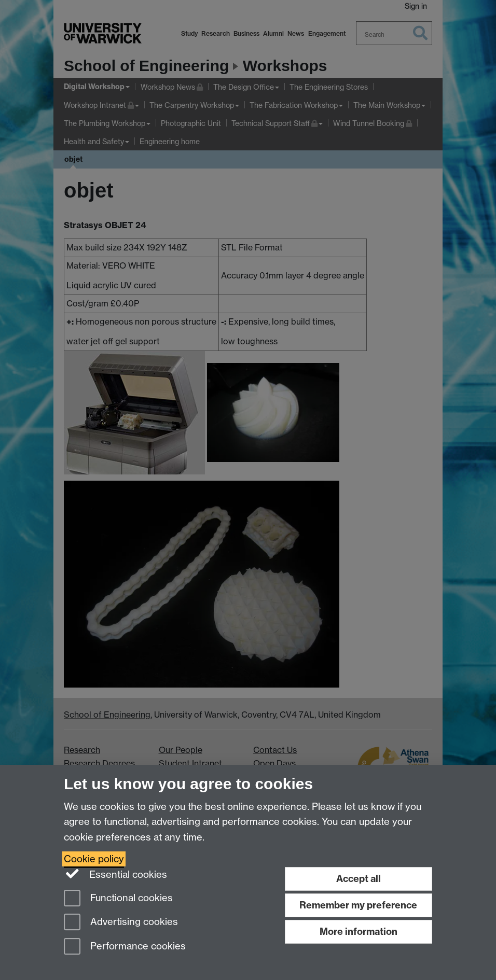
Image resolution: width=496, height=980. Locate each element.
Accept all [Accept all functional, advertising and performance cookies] (359, 879)
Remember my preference (358, 905)
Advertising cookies (121, 923)
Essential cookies (115, 874)
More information (359, 932)
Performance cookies (125, 947)
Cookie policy (94, 859)
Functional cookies (118, 899)
